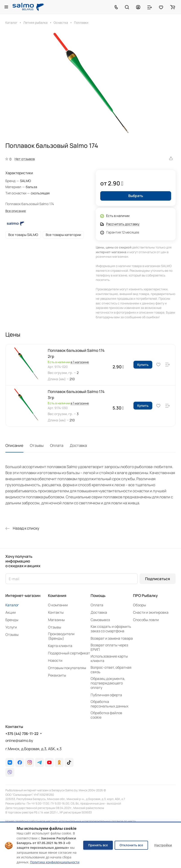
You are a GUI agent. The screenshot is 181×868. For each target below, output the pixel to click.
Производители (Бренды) (61, 636)
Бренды (12, 620)
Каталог (12, 605)
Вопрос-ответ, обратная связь (111, 670)
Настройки (163, 845)
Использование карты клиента (109, 658)
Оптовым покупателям (67, 668)
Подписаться (158, 579)
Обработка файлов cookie (106, 715)
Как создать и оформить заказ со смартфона (111, 629)
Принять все (98, 845)
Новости (55, 660)
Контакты (56, 612)
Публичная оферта (106, 695)
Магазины (56, 620)
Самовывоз (100, 620)
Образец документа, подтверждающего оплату (108, 683)
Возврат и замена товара (112, 638)
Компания (57, 595)
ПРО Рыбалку (145, 595)
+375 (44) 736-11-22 (22, 734)
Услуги (11, 627)
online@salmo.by (19, 741)
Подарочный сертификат (69, 653)
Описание (14, 445)
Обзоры (140, 605)
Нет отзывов (25, 159)
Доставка (78, 445)
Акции (11, 612)
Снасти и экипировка (151, 612)
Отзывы (37, 445)
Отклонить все (131, 845)
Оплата (57, 445)
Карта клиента (60, 646)
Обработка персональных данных (109, 704)
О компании (58, 605)
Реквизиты (57, 675)
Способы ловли (146, 620)
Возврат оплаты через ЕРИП (109, 647)
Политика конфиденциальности (55, 862)
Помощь (98, 595)
